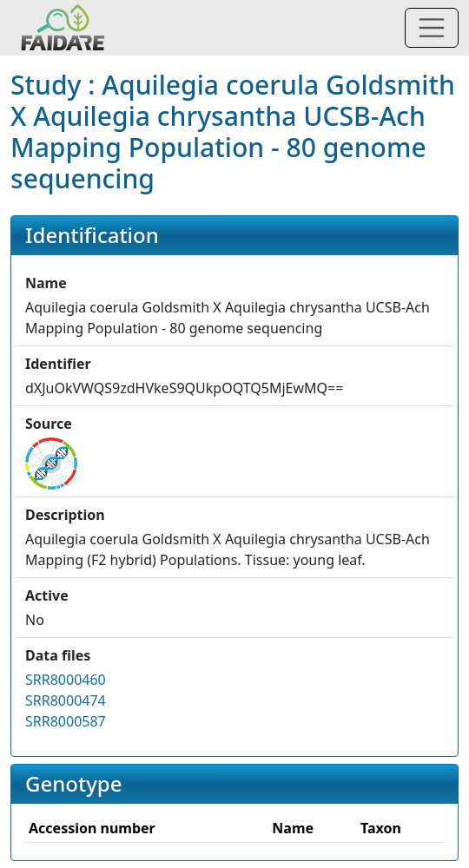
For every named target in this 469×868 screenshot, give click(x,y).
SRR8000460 (66, 680)
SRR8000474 (66, 700)
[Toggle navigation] (432, 28)
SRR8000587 (66, 721)
